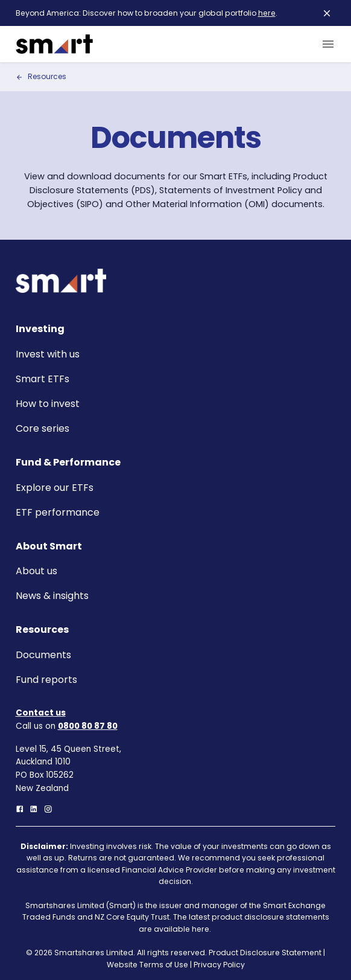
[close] (327, 13)
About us (36, 571)
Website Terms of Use (147, 965)
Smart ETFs (43, 379)
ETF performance (58, 512)
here (267, 13)
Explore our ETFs (55, 488)
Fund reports (46, 680)
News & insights (52, 596)
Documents (43, 655)
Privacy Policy (219, 965)
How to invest (48, 404)
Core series (43, 428)
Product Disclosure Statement (265, 953)
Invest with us (48, 354)
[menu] (326, 44)
